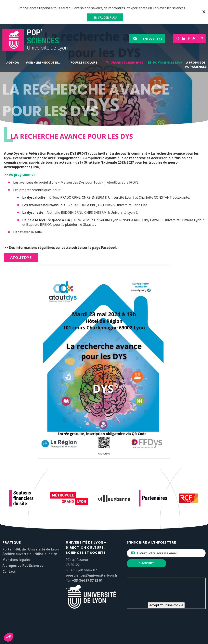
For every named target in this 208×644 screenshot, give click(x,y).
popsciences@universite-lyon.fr (92, 575)
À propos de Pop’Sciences (196, 65)
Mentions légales (16, 560)
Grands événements (127, 63)
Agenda (13, 63)
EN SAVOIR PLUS (105, 17)
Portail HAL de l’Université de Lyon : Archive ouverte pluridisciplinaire (31, 552)
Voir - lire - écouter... (43, 63)
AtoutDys (21, 258)
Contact (9, 571)
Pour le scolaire (84, 63)
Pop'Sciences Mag (168, 63)
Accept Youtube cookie (166, 605)
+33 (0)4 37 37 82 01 (87, 580)
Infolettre (153, 39)
